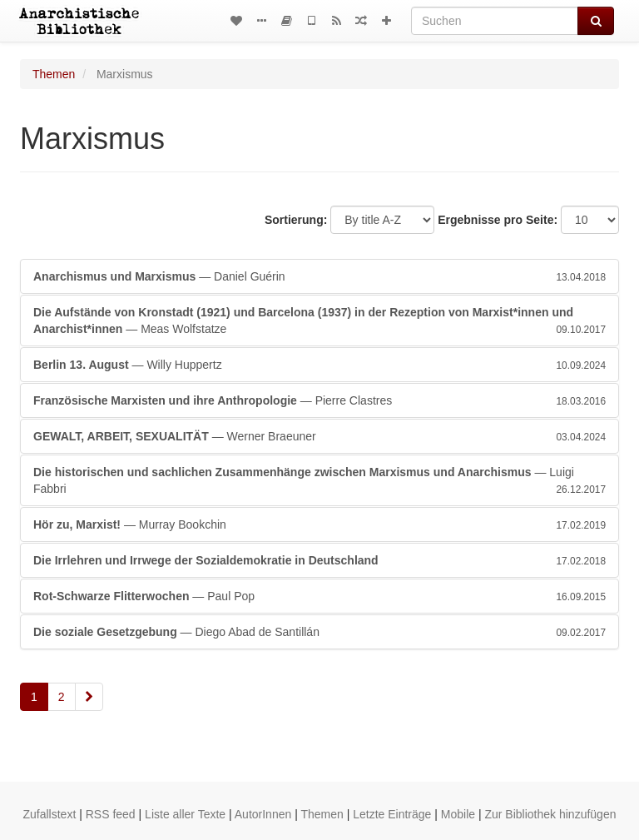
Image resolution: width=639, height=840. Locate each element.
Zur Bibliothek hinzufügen (550, 814)
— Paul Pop (319, 596)
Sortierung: (296, 220)
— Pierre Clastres (319, 400)
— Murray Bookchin (319, 524)
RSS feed (111, 814)
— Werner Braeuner (319, 436)
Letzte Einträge (392, 814)
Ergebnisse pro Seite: (498, 220)
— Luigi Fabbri (319, 481)
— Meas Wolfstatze (319, 321)
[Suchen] (495, 21)
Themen (54, 74)
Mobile (458, 814)
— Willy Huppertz (319, 365)
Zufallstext (50, 814)
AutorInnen (263, 814)
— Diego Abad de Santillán (319, 632)
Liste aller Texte (185, 814)
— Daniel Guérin (319, 276)
